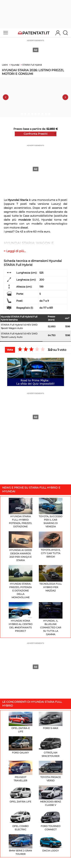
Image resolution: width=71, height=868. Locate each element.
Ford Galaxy (21, 745)
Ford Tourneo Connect (51, 820)
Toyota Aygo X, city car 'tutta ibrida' (51, 545)
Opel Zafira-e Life (21, 722)
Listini (5, 65)
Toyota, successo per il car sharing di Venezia (51, 513)
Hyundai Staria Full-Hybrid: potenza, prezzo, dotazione (21, 513)
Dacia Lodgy (51, 843)
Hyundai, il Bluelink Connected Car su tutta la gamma (51, 619)
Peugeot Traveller (21, 771)
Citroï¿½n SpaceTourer (51, 747)
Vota (10, 350)
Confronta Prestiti (36, 134)
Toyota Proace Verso (51, 771)
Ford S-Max (51, 721)
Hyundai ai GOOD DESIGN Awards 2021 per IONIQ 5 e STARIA (21, 546)
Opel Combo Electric (21, 820)
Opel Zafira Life (21, 794)
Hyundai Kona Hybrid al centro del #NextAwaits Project (21, 617)
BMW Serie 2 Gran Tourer (21, 845)
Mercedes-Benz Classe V (51, 796)
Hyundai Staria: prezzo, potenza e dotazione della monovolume (21, 582)
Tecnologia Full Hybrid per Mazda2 (51, 579)
